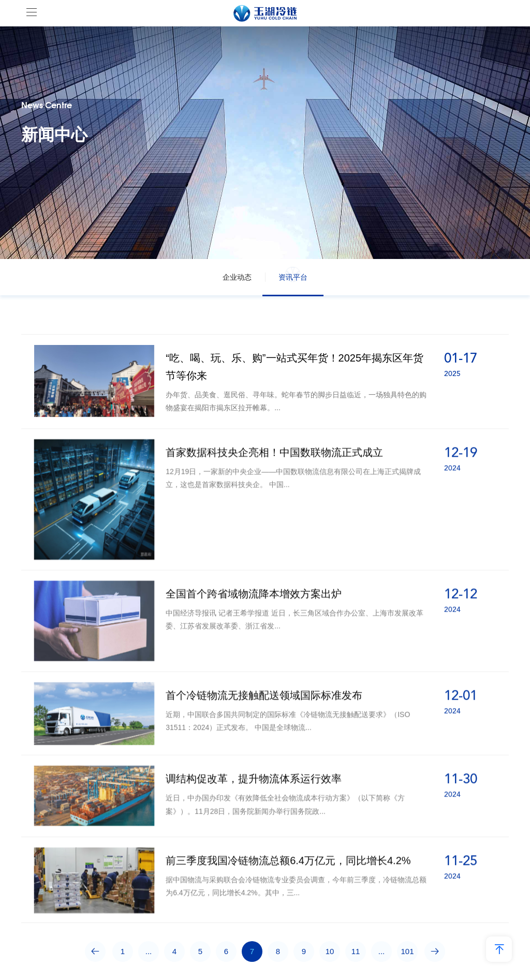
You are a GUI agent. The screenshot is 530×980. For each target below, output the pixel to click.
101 (407, 951)
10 (330, 951)
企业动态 (237, 277)
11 (356, 951)
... (149, 951)
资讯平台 (293, 277)
